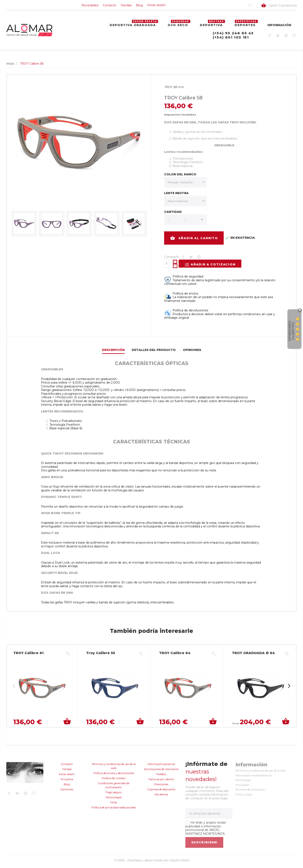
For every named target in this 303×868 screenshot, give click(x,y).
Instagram (294, 38)
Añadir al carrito (194, 241)
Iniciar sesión (81, 6)
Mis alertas (161, 797)
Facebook (269, 38)
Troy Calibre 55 (100, 655)
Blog (64, 7)
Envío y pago (244, 797)
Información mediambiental (253, 778)
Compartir (183, 259)
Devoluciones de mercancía (161, 772)
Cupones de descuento (161, 792)
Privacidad (242, 787)
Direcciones (161, 787)
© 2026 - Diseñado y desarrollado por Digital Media (152, 863)
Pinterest (286, 38)
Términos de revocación (250, 792)
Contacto (34, 7)
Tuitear (191, 259)
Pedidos (161, 777)
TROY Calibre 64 (174, 655)
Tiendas (51, 7)
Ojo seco (178, 27)
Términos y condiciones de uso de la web (261, 773)
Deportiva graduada (133, 27)
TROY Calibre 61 (28, 655)
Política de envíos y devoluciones (114, 776)
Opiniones (192, 352)
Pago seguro (114, 795)
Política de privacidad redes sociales (114, 810)
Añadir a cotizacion (213, 267)
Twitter (278, 38)
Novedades (15, 7)
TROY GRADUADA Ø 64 (252, 655)
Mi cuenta (67, 782)
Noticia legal (114, 800)
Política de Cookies (114, 781)
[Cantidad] (169, 266)
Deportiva (211, 27)
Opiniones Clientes (291, 331)
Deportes (245, 27)
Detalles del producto (154, 352)
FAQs (114, 805)
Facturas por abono (161, 782)
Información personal (161, 767)
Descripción (113, 352)
